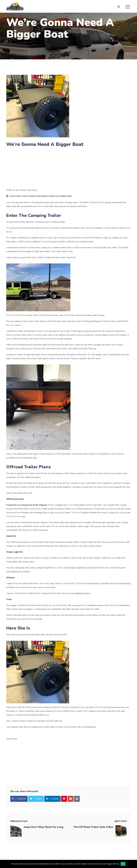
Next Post (121, 821)
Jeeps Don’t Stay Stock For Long (43, 827)
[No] (134, 864)
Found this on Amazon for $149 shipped (27, 505)
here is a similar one (61, 196)
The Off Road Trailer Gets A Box (93, 827)
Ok (123, 864)
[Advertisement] (68, 168)
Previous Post (19, 821)
